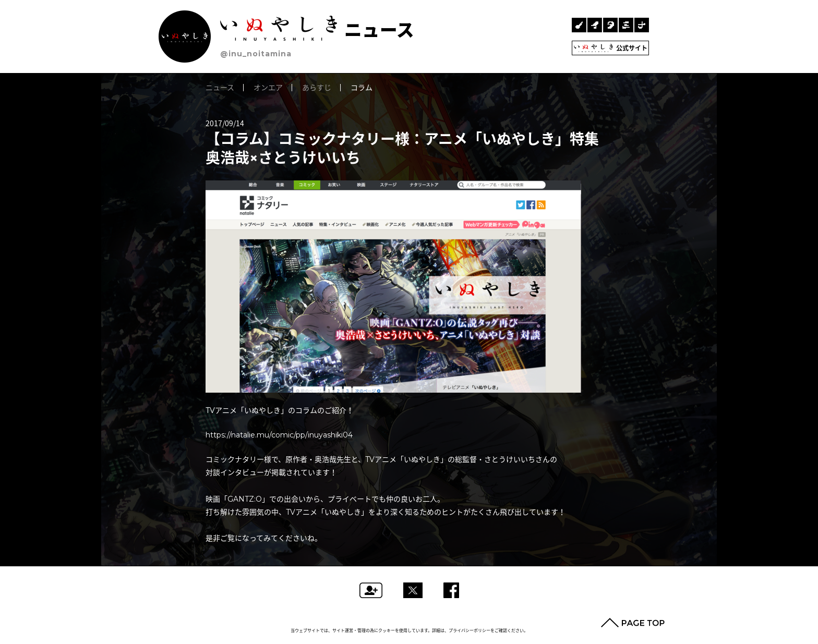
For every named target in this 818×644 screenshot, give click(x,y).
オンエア (268, 88)
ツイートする (413, 590)
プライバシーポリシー (470, 630)
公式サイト (611, 48)
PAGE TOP (633, 623)
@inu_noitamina (256, 54)
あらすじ (317, 88)
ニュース (317, 30)
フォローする (371, 590)
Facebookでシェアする (451, 590)
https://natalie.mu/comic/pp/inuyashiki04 (279, 435)
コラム (362, 88)
